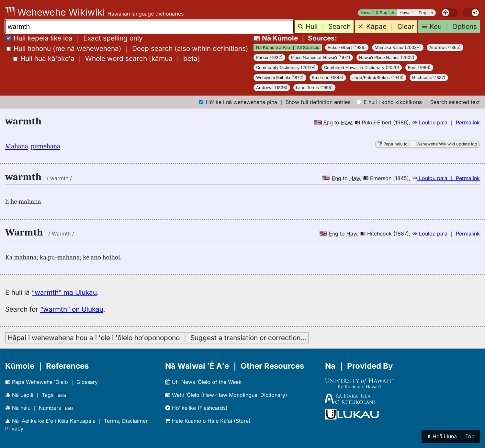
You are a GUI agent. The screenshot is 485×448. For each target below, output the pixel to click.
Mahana (17, 146)
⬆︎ (451, 436)
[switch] (449, 13)
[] (107, 58)
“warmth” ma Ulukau (64, 292)
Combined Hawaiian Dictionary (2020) (362, 68)
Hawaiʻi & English (378, 13)
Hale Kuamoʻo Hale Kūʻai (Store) (208, 421)
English (426, 13)
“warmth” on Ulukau (72, 309)
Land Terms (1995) (314, 88)
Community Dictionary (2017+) (286, 68)
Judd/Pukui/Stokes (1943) (378, 78)
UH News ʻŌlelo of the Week (203, 382)
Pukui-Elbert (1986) (347, 47)
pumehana (45, 146)
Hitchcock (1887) (429, 78)
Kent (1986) (419, 68)
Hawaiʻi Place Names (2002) (387, 57)
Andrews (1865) (445, 47)
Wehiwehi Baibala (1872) (280, 78)
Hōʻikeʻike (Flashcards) (196, 408)
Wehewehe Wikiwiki (55, 12)
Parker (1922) (269, 57)
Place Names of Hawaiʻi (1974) (321, 57)
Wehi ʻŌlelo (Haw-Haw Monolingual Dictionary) (226, 395)
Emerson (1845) (328, 78)
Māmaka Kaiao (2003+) (398, 47)
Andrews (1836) (272, 88)
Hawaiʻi (406, 13)
